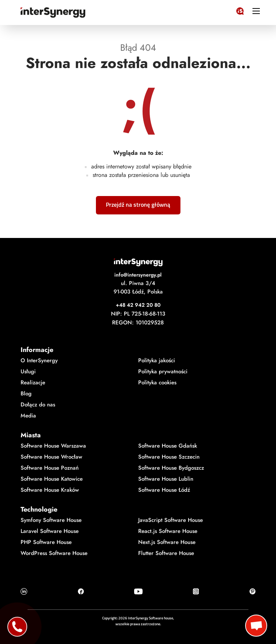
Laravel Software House (50, 531)
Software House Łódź (164, 490)
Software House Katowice (52, 479)
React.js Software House (168, 531)
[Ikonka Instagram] (196, 591)
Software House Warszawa (53, 446)
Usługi (28, 371)
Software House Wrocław (51, 457)
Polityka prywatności (163, 371)
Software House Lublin (166, 479)
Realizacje (33, 383)
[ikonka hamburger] (256, 11)
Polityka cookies (157, 383)
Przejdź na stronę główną (138, 204)
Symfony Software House (51, 520)
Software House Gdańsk (168, 446)
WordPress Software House (54, 553)
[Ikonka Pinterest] (252, 591)
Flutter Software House (166, 553)
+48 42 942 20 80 (138, 305)
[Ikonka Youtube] (138, 591)
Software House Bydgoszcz (171, 468)
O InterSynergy (39, 360)
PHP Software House (46, 542)
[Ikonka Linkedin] (24, 591)
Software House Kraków (50, 490)
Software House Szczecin (169, 457)
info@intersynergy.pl (138, 275)
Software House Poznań (50, 468)
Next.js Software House (167, 542)
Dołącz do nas (38, 405)
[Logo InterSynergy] (240, 10)
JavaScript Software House (171, 520)
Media (28, 416)
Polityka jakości (157, 360)
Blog (26, 394)
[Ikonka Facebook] (81, 591)
